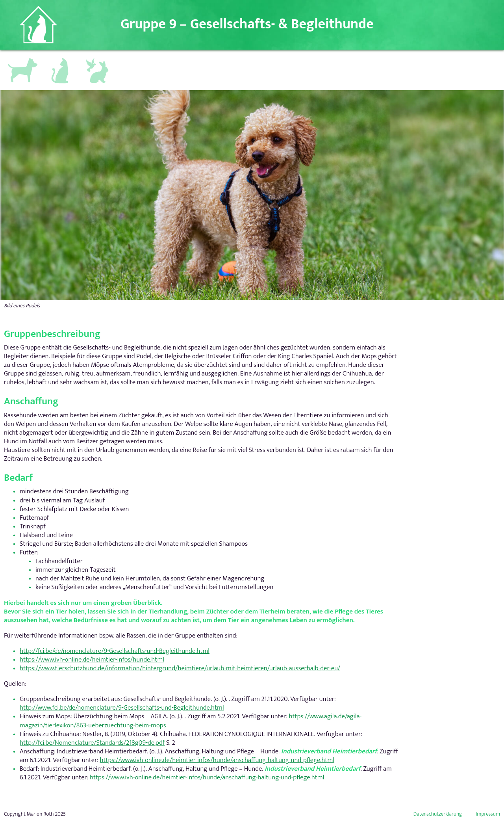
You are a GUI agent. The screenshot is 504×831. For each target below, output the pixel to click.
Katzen (57, 59)
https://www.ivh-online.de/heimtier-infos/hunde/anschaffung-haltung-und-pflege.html (217, 760)
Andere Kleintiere (98, 62)
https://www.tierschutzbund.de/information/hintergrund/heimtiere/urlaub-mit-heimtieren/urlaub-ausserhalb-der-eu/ (180, 668)
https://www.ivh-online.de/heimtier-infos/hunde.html (92, 660)
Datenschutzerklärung (438, 814)
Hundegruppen (22, 60)
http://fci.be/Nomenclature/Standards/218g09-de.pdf (92, 743)
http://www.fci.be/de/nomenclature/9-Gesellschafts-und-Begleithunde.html (122, 708)
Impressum (488, 814)
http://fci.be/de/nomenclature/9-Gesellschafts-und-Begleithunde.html (115, 651)
